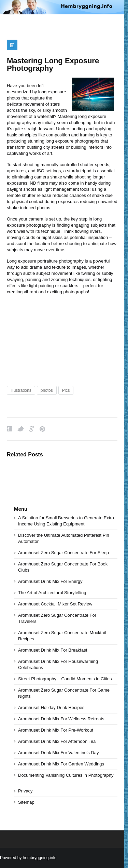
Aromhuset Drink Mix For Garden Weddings (61, 764)
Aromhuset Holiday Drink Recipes (51, 707)
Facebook (10, 429)
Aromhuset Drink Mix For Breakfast (53, 650)
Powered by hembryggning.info (28, 858)
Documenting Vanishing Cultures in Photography (66, 775)
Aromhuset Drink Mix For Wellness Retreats (61, 719)
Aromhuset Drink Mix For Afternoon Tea (57, 741)
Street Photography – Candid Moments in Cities (65, 679)
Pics (66, 390)
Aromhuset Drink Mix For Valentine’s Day (59, 753)
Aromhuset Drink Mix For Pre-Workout (56, 730)
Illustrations (21, 390)
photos (47, 390)
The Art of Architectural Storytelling (52, 593)
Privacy (25, 791)
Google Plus (32, 429)
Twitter (21, 429)
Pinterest (42, 429)
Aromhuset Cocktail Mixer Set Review (55, 604)
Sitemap (26, 802)
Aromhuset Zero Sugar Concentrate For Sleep (63, 553)
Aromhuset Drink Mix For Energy (50, 581)
